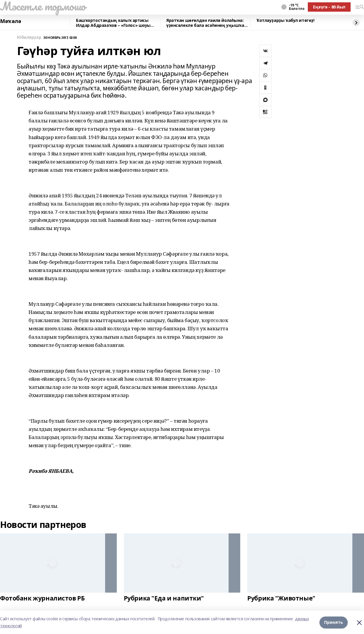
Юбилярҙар (29, 37)
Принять (334, 622)
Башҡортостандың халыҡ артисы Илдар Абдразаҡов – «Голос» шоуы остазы (113, 23)
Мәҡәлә (10, 21)
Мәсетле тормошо (43, 6)
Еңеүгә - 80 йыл (329, 7)
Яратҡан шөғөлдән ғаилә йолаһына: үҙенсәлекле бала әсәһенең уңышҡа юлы (205, 23)
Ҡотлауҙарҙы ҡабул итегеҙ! (286, 21)
